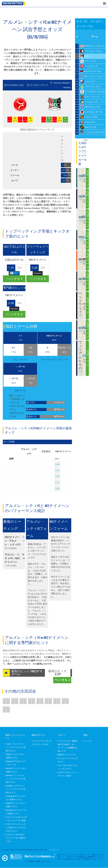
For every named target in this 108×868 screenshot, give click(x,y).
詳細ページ (82, 180)
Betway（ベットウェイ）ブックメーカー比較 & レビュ (16, 779)
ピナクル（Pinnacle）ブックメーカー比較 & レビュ (16, 838)
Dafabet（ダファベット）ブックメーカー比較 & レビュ (16, 789)
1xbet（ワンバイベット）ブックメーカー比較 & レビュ (16, 747)
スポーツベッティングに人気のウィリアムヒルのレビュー (16, 828)
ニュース (88, 741)
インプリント (54, 850)
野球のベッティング (67, 755)
